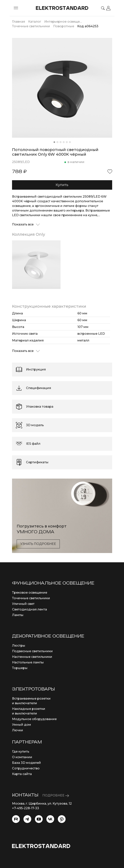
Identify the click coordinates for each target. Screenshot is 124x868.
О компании (22, 757)
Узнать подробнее (38, 544)
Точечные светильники (31, 598)
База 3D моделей (26, 763)
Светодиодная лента (29, 609)
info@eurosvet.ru (26, 813)
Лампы (18, 615)
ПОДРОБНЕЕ (56, 795)
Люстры (19, 646)
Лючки (18, 730)
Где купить (21, 751)
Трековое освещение (30, 593)
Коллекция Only (29, 234)
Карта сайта (22, 774)
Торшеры (20, 668)
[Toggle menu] (16, 8)
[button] (54, 142)
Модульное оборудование (34, 719)
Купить (62, 185)
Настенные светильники (32, 657)
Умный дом (22, 725)
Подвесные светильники (32, 651)
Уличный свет (23, 604)
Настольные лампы (28, 662)
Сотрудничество (26, 768)
